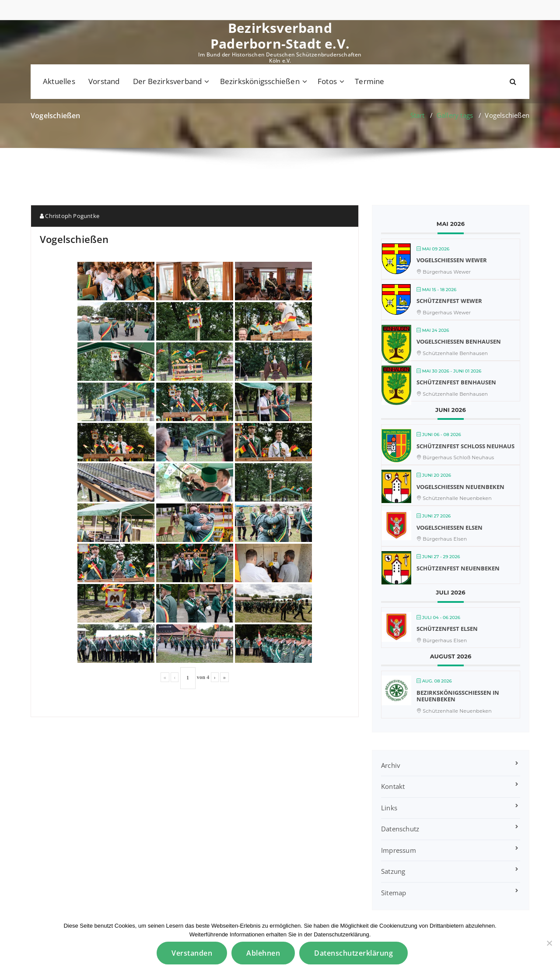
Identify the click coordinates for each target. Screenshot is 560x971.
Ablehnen (263, 953)
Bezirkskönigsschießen (260, 81)
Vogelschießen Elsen (450, 528)
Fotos (327, 81)
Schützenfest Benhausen (456, 382)
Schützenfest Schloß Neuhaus (465, 446)
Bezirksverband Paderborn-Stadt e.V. (280, 36)
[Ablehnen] (549, 943)
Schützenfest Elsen (447, 629)
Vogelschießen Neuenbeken (460, 487)
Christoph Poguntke (70, 216)
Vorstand (104, 81)
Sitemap (394, 893)
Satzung (393, 871)
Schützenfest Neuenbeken (458, 568)
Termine (369, 81)
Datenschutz (400, 829)
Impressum (399, 850)
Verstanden (192, 953)
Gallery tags (455, 115)
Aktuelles (59, 81)
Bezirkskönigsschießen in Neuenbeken (458, 696)
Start (418, 115)
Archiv (391, 765)
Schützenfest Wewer (449, 301)
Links (389, 808)
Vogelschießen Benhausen (459, 341)
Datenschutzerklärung (353, 953)
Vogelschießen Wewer (452, 260)
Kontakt (393, 786)
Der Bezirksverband (168, 81)
